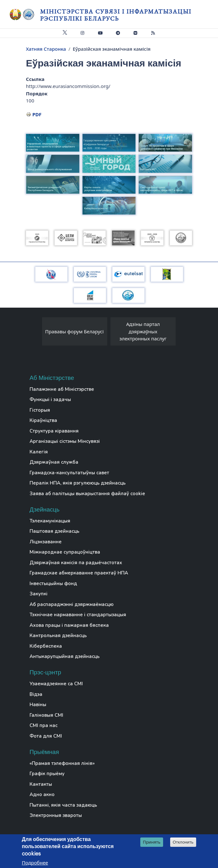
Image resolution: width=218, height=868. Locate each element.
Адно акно (42, 794)
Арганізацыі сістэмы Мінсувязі (65, 441)
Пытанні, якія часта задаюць (63, 805)
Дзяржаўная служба (54, 462)
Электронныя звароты (56, 815)
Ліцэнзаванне (46, 542)
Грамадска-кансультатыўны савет (69, 473)
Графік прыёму (47, 774)
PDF (37, 114)
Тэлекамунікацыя (50, 521)
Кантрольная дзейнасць (58, 636)
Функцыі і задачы (50, 399)
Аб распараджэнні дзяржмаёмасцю (72, 604)
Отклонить (183, 843)
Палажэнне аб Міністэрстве (62, 389)
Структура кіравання (54, 431)
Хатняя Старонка (46, 49)
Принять (152, 843)
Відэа (36, 694)
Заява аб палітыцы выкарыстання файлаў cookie (87, 494)
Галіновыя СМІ (46, 715)
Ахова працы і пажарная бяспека (69, 625)
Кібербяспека (46, 646)
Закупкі (39, 594)
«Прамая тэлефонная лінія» (62, 763)
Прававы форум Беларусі (74, 331)
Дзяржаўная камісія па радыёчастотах (76, 563)
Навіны (38, 705)
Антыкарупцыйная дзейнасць (65, 656)
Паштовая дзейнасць (54, 531)
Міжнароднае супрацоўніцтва (65, 552)
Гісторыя (40, 410)
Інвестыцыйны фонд (53, 583)
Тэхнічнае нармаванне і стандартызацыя (78, 615)
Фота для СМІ (46, 736)
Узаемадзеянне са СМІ (56, 684)
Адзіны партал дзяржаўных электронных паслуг (143, 331)
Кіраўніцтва (43, 420)
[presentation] (36, 333)
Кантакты (41, 784)
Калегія (39, 452)
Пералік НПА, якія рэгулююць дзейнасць (78, 483)
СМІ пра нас (44, 725)
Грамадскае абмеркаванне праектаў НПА (79, 573)
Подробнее (35, 863)
